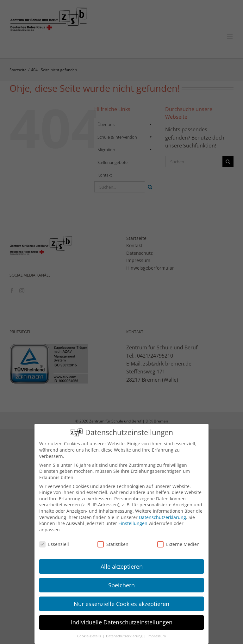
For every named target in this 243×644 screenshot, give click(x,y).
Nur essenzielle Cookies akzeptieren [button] (121, 604)
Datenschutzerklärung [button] (125, 636)
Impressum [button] (157, 636)
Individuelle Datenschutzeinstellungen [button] (122, 622)
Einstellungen (133, 523)
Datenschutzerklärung (162, 517)
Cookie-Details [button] (90, 636)
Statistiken (113, 544)
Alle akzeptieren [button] (122, 566)
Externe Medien (178, 544)
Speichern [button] (121, 585)
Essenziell (54, 544)
